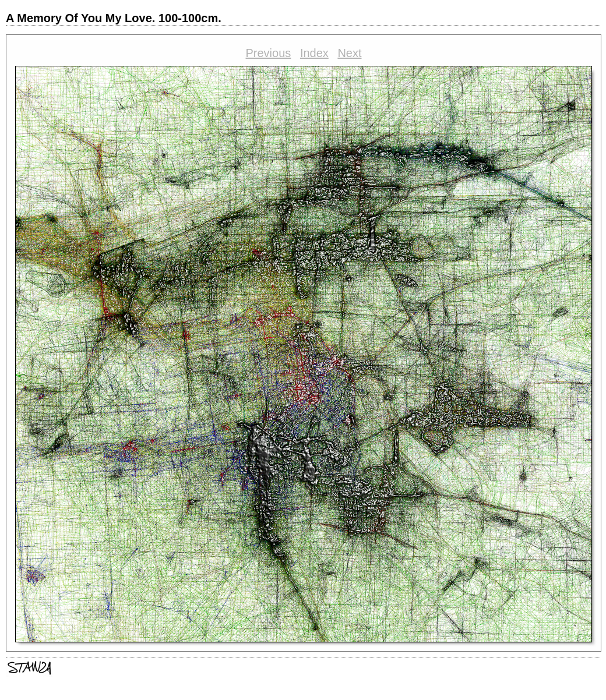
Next (349, 53)
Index (314, 53)
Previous (269, 53)
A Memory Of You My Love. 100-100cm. (114, 18)
